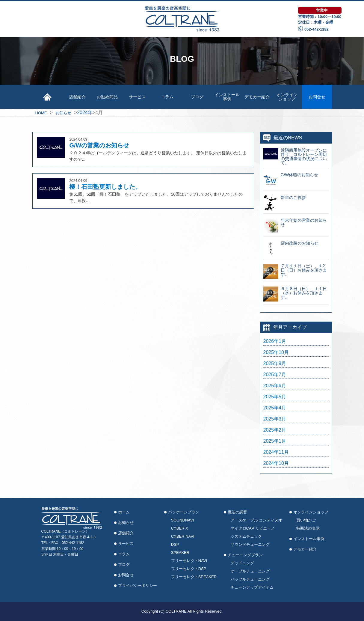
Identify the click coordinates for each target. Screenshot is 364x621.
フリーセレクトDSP (189, 569)
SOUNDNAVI (182, 520)
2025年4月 (275, 408)
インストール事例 (227, 97)
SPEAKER (180, 553)
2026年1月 (275, 341)
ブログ (197, 97)
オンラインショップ (287, 97)
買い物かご (306, 520)
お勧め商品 (107, 97)
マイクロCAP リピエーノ (253, 528)
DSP (175, 544)
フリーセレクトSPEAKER (194, 577)
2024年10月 (276, 463)
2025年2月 (275, 430)
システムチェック (246, 536)
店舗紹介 (77, 97)
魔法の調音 (237, 512)
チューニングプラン (245, 555)
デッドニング (242, 563)
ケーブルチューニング (250, 571)
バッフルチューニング (250, 579)
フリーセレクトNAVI (189, 561)
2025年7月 (275, 375)
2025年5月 (275, 397)
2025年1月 (275, 441)
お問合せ (317, 97)
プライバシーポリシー (138, 585)
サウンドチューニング (250, 544)
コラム (167, 97)
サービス (137, 97)
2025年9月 (275, 364)
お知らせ (126, 523)
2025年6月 (275, 386)
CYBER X (180, 528)
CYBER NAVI (183, 536)
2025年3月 (275, 419)
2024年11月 (276, 452)
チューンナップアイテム (252, 587)
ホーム (124, 512)
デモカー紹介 (257, 97)
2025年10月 (276, 352)
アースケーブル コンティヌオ (257, 520)
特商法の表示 (308, 528)
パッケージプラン (184, 512)
